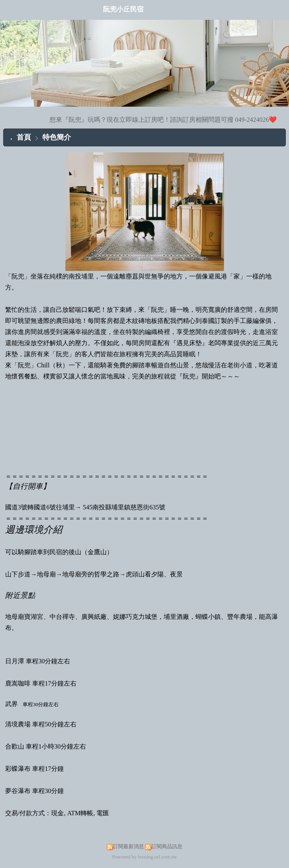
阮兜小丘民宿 (123, 9)
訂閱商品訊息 (167, 846)
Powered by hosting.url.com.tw (144, 857)
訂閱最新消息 (128, 846)
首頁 (24, 137)
